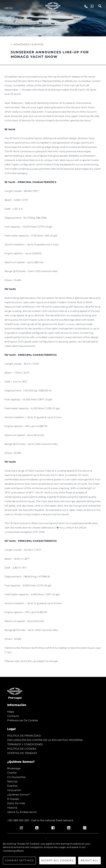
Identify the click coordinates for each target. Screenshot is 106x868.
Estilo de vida (16, 803)
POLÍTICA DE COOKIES (22, 749)
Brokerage (14, 768)
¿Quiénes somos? (19, 795)
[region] (53, 853)
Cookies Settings (19, 860)
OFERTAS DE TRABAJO (22, 753)
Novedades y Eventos (27, 44)
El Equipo (13, 799)
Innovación (14, 790)
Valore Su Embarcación (22, 812)
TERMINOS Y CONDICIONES (25, 744)
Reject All (90, 860)
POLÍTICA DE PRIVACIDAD (24, 736)
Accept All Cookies (58, 860)
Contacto (13, 716)
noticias (12, 781)
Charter (12, 773)
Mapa (11, 712)
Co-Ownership (16, 777)
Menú (9, 8)
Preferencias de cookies (23, 720)
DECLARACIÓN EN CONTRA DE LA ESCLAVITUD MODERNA (45, 740)
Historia (12, 808)
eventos (12, 786)
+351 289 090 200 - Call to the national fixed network (40, 820)
